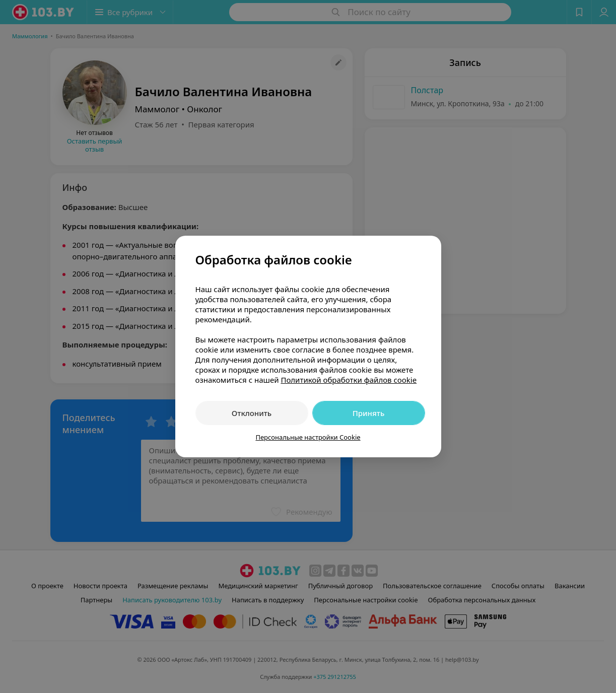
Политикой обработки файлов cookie (349, 380)
